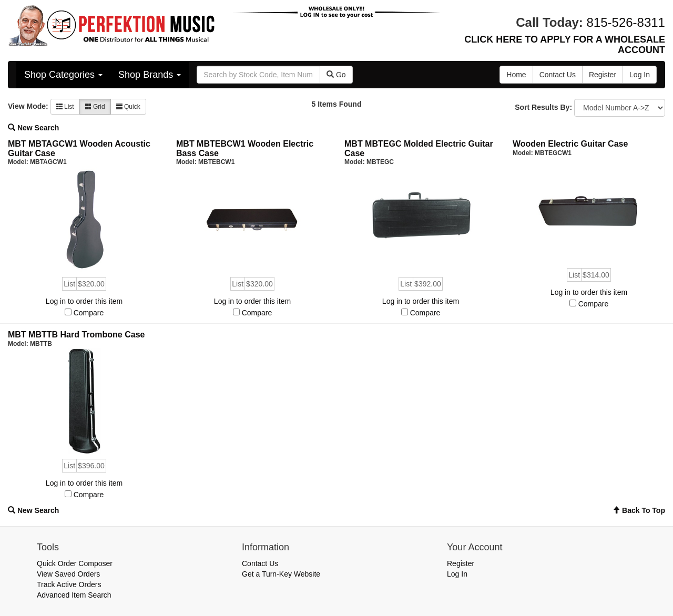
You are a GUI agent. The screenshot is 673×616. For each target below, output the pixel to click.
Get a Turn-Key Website (281, 574)
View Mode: (28, 106)
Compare (89, 313)
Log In (457, 574)
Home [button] (516, 75)
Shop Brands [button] (150, 75)
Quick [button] (128, 107)
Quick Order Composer (75, 563)
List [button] (65, 107)
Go (336, 75)
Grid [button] (95, 107)
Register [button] (603, 75)
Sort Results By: (543, 107)
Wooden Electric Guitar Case (570, 144)
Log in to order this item (84, 301)
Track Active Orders (69, 584)
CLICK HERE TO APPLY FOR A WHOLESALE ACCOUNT (565, 45)
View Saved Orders (68, 574)
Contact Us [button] (558, 75)
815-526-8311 (626, 22)
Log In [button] (640, 75)
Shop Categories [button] (63, 75)
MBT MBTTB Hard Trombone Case (76, 335)
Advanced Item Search (74, 595)
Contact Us (260, 563)
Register (461, 563)
